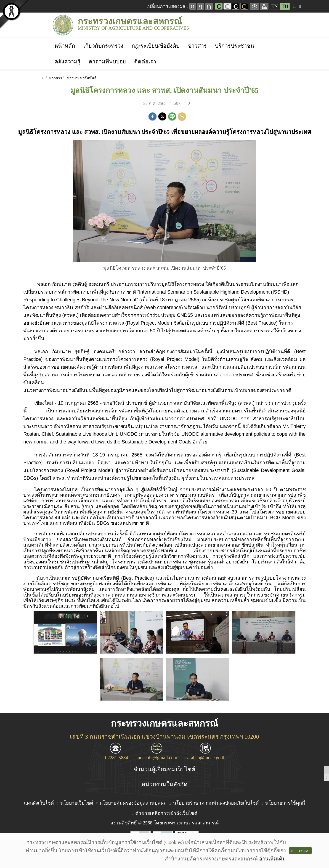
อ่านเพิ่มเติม (272, 859)
